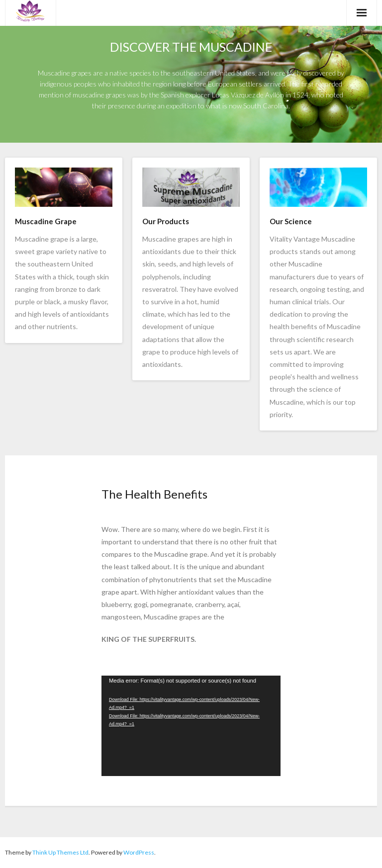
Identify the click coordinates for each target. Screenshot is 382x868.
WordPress (139, 852)
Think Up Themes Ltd (60, 852)
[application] (191, 726)
